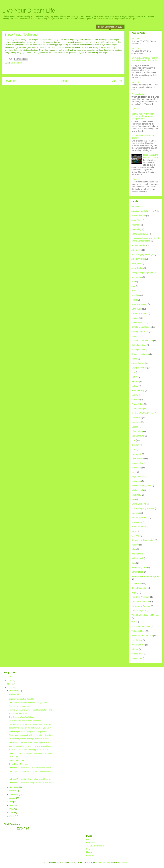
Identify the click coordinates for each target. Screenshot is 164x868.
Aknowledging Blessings (142, 254)
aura (133, 286)
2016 (9, 677)
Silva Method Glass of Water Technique (25, 721)
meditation (136, 481)
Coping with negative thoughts (21, 699)
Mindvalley (136, 495)
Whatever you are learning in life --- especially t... (29, 732)
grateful (135, 395)
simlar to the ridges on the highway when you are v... (30, 728)
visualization (137, 640)
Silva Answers (15, 694)
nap (133, 499)
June (12, 805)
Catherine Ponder (139, 313)
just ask (135, 427)
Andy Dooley (137, 268)
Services (90, 849)
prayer (134, 531)
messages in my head (141, 486)
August (13, 798)
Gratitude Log (138, 404)
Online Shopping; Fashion (143, 508)
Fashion (135, 381)
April (12, 813)
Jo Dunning (137, 418)
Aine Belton (137, 250)
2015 (9, 680)
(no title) (135, 38)
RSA (134, 563)
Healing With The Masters (143, 413)
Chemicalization (139, 94)
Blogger (124, 862)
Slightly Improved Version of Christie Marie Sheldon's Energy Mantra (144, 116)
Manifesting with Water (18, 713)
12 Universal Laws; (140, 234)
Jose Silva (136, 422)
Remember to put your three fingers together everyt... (31, 742)
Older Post (117, 81)
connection (136, 336)
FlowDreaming (138, 390)
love (133, 449)
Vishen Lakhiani (139, 631)
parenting (136, 513)
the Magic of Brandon (141, 606)
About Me (90, 855)
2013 (9, 688)
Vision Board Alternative (142, 636)
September (14, 794)
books (134, 300)
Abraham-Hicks (138, 245)
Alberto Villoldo (138, 259)
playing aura (137, 522)
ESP (133, 372)
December (14, 691)
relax (134, 549)
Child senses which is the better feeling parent (28, 703)
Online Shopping (139, 504)
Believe (135, 291)
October (13, 791)
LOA (133, 440)
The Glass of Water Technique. (22, 717)
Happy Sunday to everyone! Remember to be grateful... (32, 753)
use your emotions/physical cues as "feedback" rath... (31, 724)
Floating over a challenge (19, 706)
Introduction (91, 840)
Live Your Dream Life (29, 11)
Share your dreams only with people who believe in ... (31, 735)
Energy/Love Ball (139, 368)
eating (134, 359)
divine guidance (138, 350)
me (133, 472)
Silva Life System (139, 567)
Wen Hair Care (138, 645)
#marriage (136, 225)
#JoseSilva (136, 220)
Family (134, 377)
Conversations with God (142, 341)
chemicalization (138, 323)
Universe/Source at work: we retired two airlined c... (30, 779)
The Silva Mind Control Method (145, 615)
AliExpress (136, 263)
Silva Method (16, 63)
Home (64, 81)
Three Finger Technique (19, 764)
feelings (135, 386)
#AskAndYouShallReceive (143, 211)
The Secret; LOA (139, 611)
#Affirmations (137, 207)
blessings (136, 295)
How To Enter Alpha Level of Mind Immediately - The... (31, 710)
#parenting (136, 229)
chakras (135, 318)
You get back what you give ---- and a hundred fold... (30, 746)
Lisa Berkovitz (138, 436)
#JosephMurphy (139, 216)
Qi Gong (135, 536)
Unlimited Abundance (141, 627)
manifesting (137, 468)
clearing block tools (140, 332)
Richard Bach (137, 558)
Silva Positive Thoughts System (145, 576)
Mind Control (137, 490)
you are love (137, 658)
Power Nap (13, 757)
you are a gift (137, 654)
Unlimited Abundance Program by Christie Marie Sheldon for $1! (145, 60)
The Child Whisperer (141, 597)
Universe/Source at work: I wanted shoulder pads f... (31, 768)
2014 (9, 684)
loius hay (135, 445)
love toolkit (136, 454)
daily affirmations (139, 345)
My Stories (91, 843)
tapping (135, 592)
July (11, 802)
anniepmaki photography (142, 273)
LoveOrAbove (138, 458)
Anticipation (137, 277)
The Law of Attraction (95, 846)
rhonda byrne (137, 554)
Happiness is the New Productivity (151, 156)
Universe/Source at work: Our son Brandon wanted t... (31, 771)
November (14, 787)
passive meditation (140, 518)
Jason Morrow (104, 862)
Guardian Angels (139, 409)
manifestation (137, 463)
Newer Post (10, 81)
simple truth (137, 583)
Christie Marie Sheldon (142, 327)
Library (89, 852)
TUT (133, 622)
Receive (135, 545)
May (11, 809)
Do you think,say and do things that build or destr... (30, 739)
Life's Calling (137, 431)
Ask (133, 282)
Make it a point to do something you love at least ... (30, 750)
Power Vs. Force (139, 527)
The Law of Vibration (141, 602)
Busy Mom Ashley (139, 304)
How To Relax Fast (17, 760)
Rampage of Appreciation (143, 540)
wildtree (135, 649)
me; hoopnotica (138, 477)
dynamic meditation (140, 354)
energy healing (138, 363)
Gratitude (136, 400)
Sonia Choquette (139, 588)
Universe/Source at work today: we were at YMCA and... (32, 783)
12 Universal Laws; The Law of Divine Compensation (145, 240)
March (12, 816)
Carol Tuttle (137, 309)
